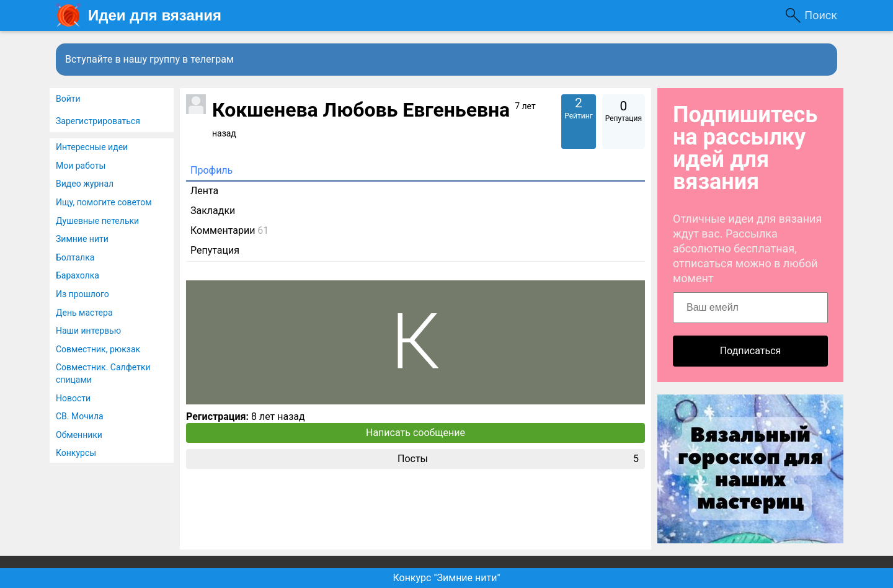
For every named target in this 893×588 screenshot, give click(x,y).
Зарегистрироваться (98, 121)
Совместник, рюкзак (98, 349)
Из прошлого (82, 294)
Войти (68, 99)
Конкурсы (76, 453)
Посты (518, 459)
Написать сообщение (415, 433)
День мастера (84, 313)
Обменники (79, 435)
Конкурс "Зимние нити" (446, 578)
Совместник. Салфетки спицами (103, 373)
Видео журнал (85, 184)
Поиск (821, 15)
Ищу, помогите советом (104, 202)
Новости (73, 398)
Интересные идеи (92, 147)
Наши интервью (88, 331)
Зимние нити (82, 239)
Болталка (75, 257)
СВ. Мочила (80, 416)
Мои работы (81, 166)
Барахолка (78, 275)
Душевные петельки (97, 221)
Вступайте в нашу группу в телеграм (149, 59)
